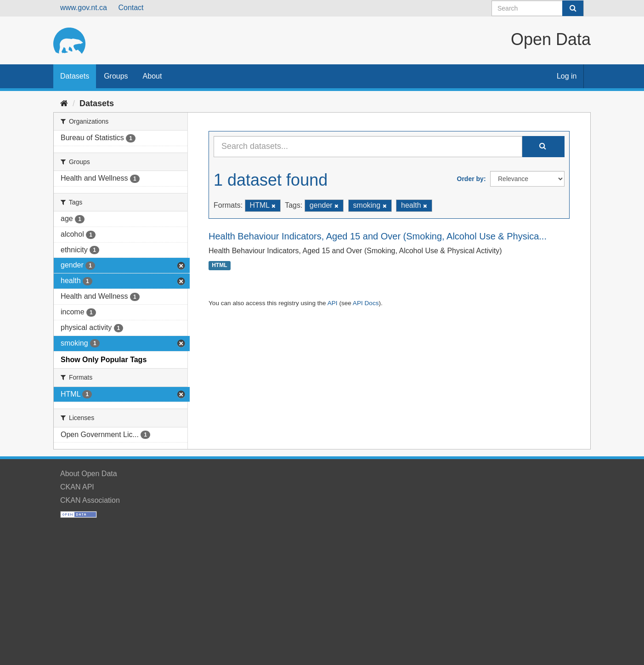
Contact (131, 8)
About (153, 76)
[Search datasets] (538, 8)
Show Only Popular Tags (104, 360)
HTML (219, 266)
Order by (470, 179)
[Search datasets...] (368, 147)
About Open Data (89, 474)
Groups (116, 76)
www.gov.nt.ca (84, 8)
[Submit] (573, 8)
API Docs (366, 303)
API (333, 303)
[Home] (64, 103)
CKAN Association (90, 500)
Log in (567, 76)
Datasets (75, 76)
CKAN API (77, 487)
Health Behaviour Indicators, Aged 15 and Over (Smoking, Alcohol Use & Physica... (378, 236)
